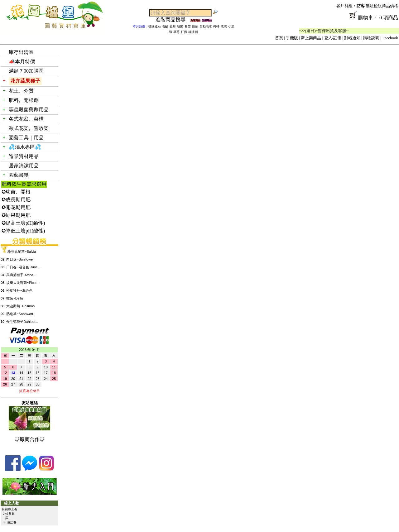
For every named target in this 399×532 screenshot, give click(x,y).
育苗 (188, 26)
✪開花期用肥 (16, 207)
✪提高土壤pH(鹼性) (23, 223)
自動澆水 (206, 26)
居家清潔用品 (24, 166)
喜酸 (165, 26)
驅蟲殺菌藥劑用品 (29, 110)
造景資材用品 (24, 156)
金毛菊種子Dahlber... (22, 322)
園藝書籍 (19, 175)
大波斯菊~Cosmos (20, 306)
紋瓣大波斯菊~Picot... (23, 283)
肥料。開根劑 (24, 100)
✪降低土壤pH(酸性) (23, 231)
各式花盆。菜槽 (26, 119)
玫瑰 (224, 26)
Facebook (390, 38)
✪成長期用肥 (16, 200)
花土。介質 (21, 91)
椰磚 (216, 26)
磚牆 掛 (193, 32)
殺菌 (180, 26)
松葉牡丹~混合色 (19, 290)
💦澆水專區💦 (25, 147)
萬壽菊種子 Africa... (21, 275)
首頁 (279, 38)
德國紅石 (155, 26)
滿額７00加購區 (26, 71)
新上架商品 (311, 38)
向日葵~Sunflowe (19, 259)
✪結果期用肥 (16, 215)
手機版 (292, 38)
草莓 (176, 32)
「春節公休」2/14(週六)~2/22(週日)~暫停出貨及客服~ (319, 31)
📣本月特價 (22, 62)
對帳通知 (352, 38)
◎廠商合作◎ (30, 439)
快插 (195, 26)
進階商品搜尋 (173, 19)
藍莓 (173, 26)
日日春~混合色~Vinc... (23, 267)
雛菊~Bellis (15, 298)
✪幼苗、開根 (16, 192)
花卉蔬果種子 (25, 81)
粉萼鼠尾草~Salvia (22, 252)
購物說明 (371, 38)
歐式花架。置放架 (29, 128)
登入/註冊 (333, 38)
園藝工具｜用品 (26, 138)
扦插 (184, 32)
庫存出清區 (21, 52)
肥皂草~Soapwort (20, 314)
